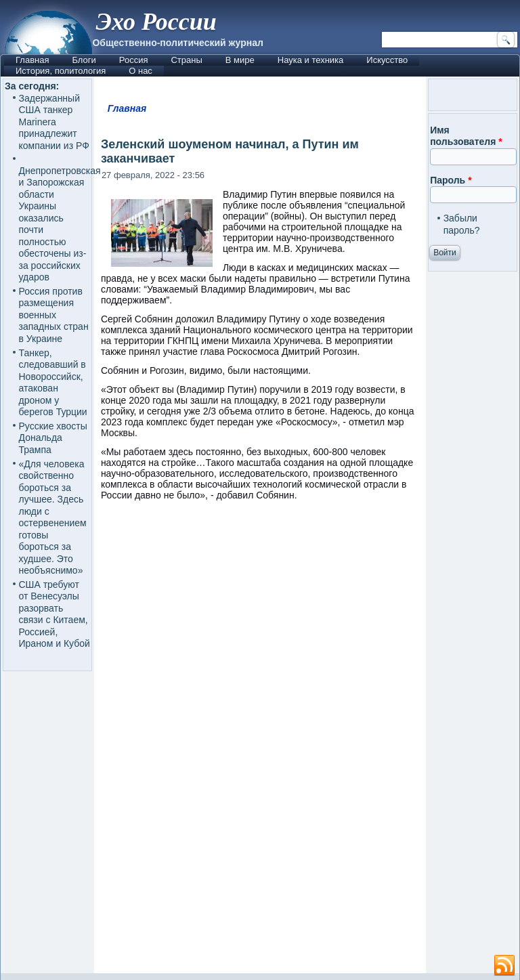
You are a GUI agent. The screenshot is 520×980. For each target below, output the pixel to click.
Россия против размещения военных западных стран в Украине (54, 315)
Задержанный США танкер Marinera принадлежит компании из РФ (54, 122)
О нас (140, 71)
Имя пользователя (466, 136)
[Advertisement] (260, 855)
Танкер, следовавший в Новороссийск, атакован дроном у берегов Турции (53, 383)
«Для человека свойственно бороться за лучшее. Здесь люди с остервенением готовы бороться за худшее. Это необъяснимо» (53, 517)
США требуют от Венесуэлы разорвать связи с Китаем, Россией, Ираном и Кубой (55, 614)
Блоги (84, 60)
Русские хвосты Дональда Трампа (53, 438)
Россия (134, 60)
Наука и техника (311, 60)
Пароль (451, 180)
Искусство (387, 60)
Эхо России (156, 22)
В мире (240, 60)
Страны (186, 60)
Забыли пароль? (462, 224)
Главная (32, 60)
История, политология (61, 71)
